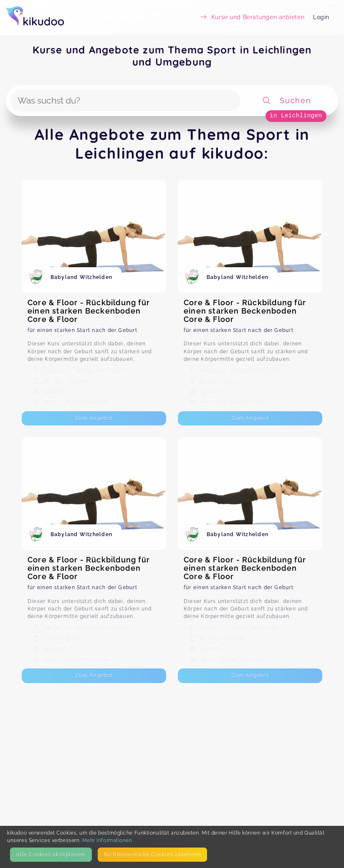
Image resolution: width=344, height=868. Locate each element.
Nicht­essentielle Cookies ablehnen (152, 854)
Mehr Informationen (107, 840)
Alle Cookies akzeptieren (51, 854)
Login (321, 17)
